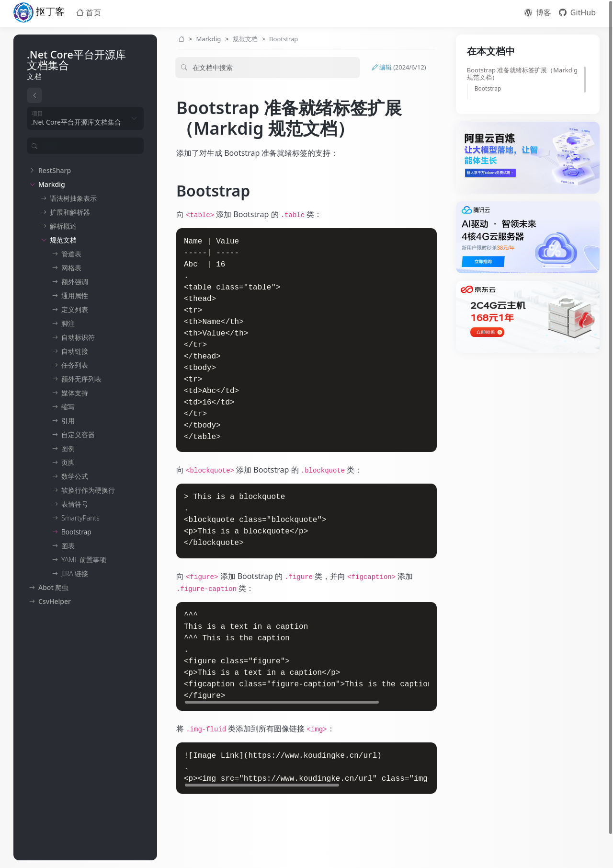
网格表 (71, 268)
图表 (68, 546)
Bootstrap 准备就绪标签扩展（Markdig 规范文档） (522, 74)
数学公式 (75, 476)
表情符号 (75, 504)
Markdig (52, 184)
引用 (68, 421)
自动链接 (75, 351)
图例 (68, 448)
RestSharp (55, 170)
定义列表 (75, 309)
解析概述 (63, 226)
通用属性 (75, 295)
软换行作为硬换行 (88, 490)
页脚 (68, 462)
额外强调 (75, 282)
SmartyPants (80, 518)
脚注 (68, 323)
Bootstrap (76, 532)
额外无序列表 (81, 379)
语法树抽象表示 (73, 198)
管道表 (71, 254)
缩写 (68, 407)
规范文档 (63, 240)
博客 (538, 12)
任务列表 (75, 365)
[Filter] (89, 146)
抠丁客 (39, 12)
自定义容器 (78, 434)
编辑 (399, 67)
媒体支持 (75, 393)
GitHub (577, 12)
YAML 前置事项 (84, 560)
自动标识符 (78, 337)
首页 (89, 12)
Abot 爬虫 (53, 587)
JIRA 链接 (75, 573)
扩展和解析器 (70, 212)
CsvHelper (55, 601)
